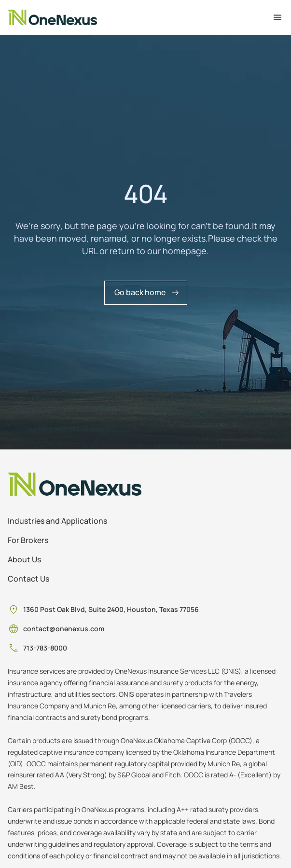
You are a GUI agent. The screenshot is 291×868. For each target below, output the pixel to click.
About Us (24, 559)
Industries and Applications (57, 521)
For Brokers (28, 540)
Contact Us (28, 579)
